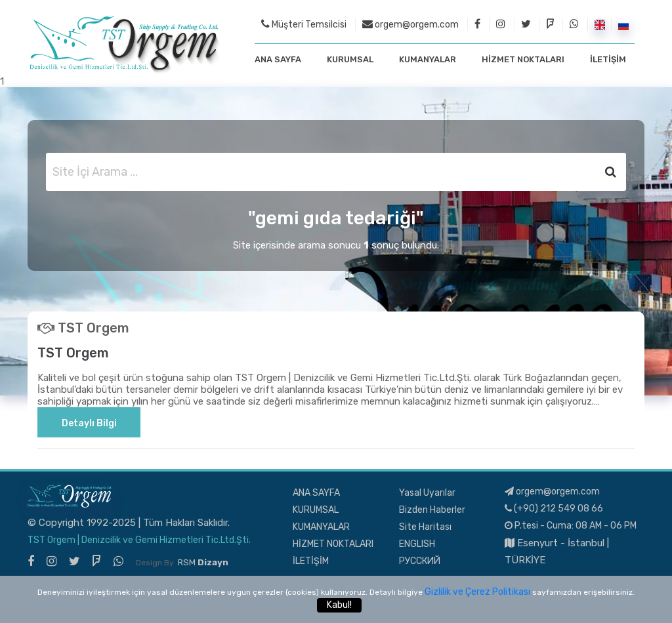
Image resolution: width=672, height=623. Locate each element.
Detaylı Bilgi (89, 423)
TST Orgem (73, 353)
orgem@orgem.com (410, 24)
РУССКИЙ (420, 561)
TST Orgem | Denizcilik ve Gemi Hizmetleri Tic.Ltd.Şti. (139, 540)
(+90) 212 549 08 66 (554, 509)
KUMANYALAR (428, 59)
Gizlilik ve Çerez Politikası (477, 592)
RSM (203, 562)
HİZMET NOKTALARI (523, 59)
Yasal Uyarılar (427, 493)
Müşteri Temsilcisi (304, 24)
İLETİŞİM (608, 59)
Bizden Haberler (432, 510)
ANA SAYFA (278, 59)
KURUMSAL (350, 59)
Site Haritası (425, 527)
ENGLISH (417, 544)
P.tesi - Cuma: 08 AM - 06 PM (571, 526)
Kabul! (339, 605)
